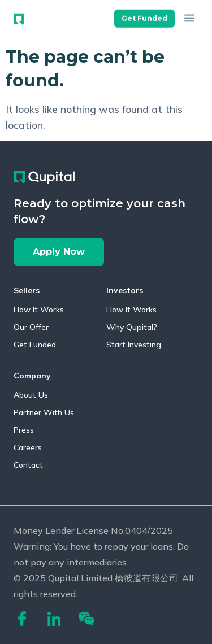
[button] (144, 17)
